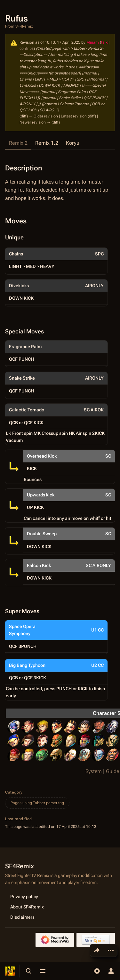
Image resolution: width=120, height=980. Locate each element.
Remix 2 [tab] (18, 143)
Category (14, 792)
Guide (112, 771)
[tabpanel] (60, 427)
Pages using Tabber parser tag (37, 803)
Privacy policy (24, 896)
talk (104, 42)
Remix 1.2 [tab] (47, 143)
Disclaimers (22, 917)
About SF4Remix (27, 907)
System (94, 771)
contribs (27, 48)
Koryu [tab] (73, 143)
